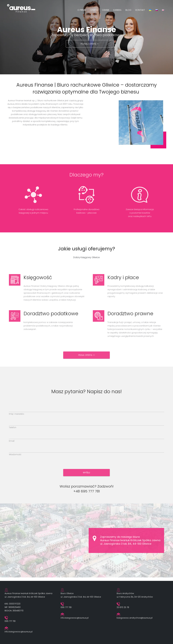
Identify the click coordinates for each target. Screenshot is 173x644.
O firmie (82, 10)
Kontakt (140, 10)
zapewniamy (68, 107)
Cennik (106, 10)
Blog (128, 10)
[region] (86, 37)
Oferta (94, 10)
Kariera (117, 10)
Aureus (11, 104)
